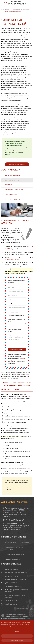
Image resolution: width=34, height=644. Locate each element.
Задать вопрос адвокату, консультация (14, 548)
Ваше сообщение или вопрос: (15, 331)
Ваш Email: (11, 304)
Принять (17, 632)
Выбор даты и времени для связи (16, 320)
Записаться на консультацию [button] (17, 164)
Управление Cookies (17, 640)
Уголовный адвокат (12, 195)
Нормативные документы (14, 554)
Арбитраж (8, 185)
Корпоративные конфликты (14, 190)
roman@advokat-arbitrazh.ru (13, 259)
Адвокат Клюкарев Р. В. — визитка (17, 542)
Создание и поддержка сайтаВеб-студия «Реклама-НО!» (23, 609)
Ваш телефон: (12, 296)
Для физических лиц (12, 180)
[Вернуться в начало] (17, 3)
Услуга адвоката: (13, 312)
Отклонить (17, 636)
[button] (4, 3)
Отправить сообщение (17, 349)
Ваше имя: (11, 288)
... (23, 325)
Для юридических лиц (12, 175)
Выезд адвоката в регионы (14, 200)
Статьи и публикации (13, 559)
